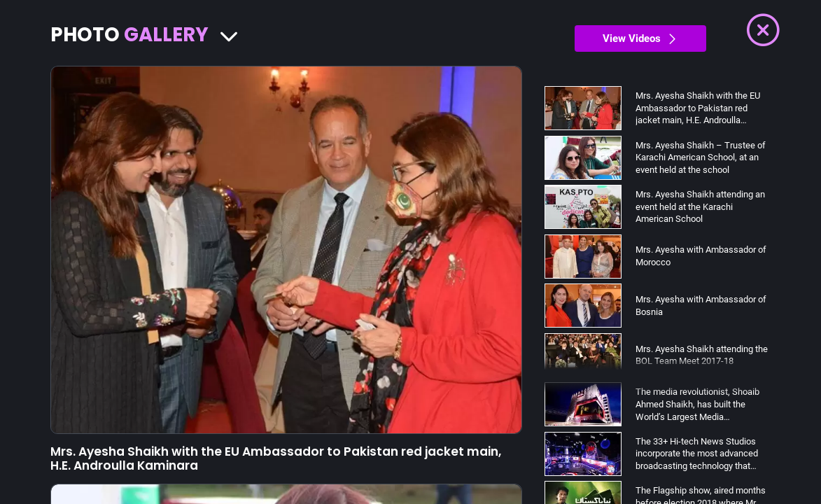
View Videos (640, 38)
